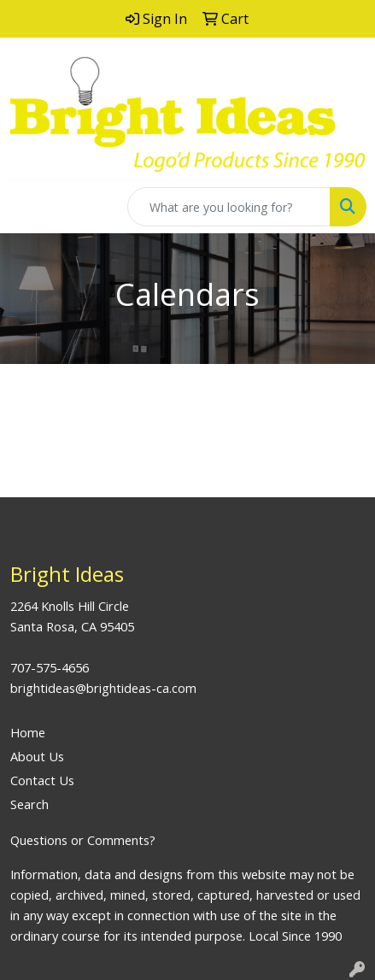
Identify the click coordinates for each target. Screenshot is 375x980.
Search (29, 804)
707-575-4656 (50, 667)
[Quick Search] (229, 207)
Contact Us (42, 780)
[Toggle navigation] (26, 207)
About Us (37, 756)
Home (28, 732)
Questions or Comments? (83, 840)
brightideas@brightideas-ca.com (103, 688)
